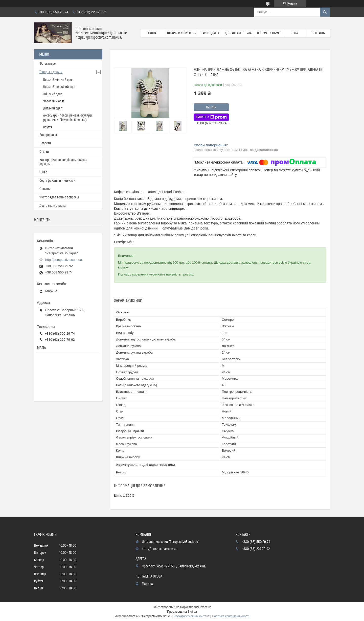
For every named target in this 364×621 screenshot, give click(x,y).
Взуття (48, 127)
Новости (45, 143)
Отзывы (45, 189)
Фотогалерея (48, 64)
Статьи (44, 152)
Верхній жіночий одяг (58, 80)
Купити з (211, 117)
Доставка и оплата (238, 33)
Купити (211, 107)
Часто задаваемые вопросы (59, 197)
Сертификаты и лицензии (57, 181)
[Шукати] (325, 12)
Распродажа (210, 33)
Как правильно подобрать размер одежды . (63, 162)
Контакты (319, 33)
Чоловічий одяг (54, 101)
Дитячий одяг (52, 108)
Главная (152, 33)
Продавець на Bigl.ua (182, 612)
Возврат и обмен (269, 33)
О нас (296, 33)
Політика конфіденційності (231, 616)
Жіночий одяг (53, 94)
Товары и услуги (179, 33)
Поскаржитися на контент (191, 616)
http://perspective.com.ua (64, 260)
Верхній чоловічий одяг (59, 87)
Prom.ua (206, 607)
